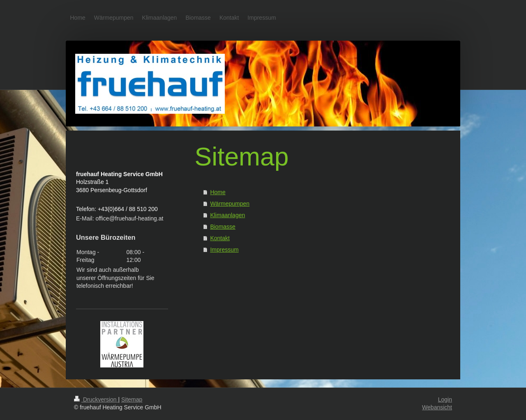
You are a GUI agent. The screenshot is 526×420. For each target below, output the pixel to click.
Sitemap (132, 399)
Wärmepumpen (230, 204)
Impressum (224, 250)
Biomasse (223, 227)
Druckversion (96, 399)
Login (445, 399)
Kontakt (220, 238)
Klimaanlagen (227, 215)
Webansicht (437, 407)
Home (218, 192)
